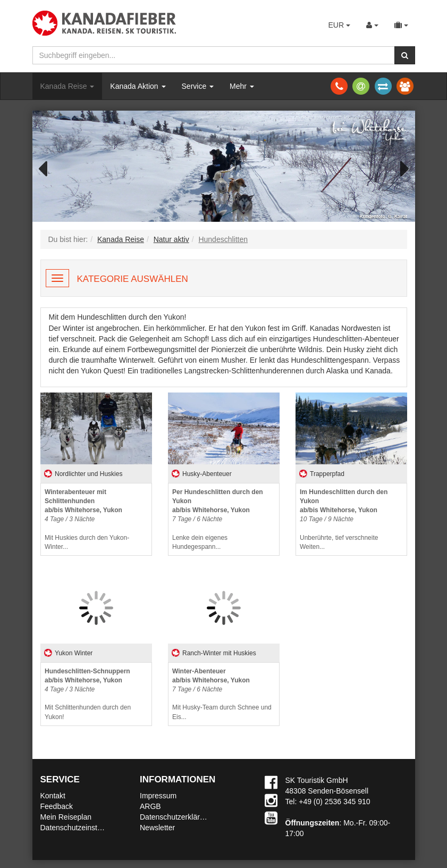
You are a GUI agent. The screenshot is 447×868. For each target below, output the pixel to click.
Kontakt (53, 796)
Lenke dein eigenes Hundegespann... (218, 519)
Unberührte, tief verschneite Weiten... (344, 519)
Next (399, 168)
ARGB (150, 806)
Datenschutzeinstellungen (83, 828)
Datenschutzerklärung (176, 817)
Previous (48, 168)
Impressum (158, 796)
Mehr (242, 86)
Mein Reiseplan (66, 817)
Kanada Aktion (138, 86)
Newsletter (157, 828)
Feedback (57, 806)
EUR (339, 25)
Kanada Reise (68, 86)
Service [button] (198, 86)
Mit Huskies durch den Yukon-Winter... (87, 519)
